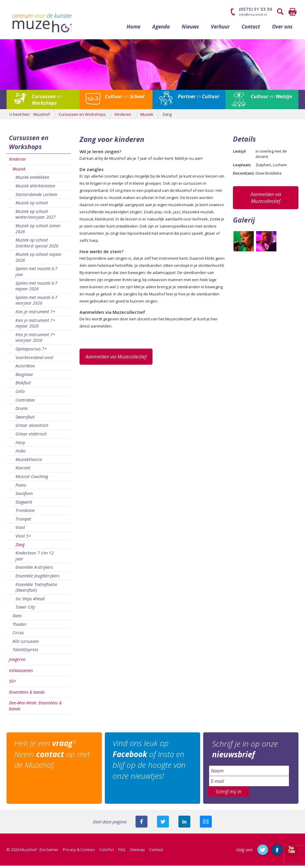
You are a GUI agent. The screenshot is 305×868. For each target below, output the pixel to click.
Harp (20, 445)
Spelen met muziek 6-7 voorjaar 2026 (36, 303)
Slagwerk (24, 504)
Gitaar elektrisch (31, 436)
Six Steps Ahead (30, 601)
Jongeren (17, 662)
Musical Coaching (32, 479)
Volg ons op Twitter (263, 852)
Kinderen (17, 162)
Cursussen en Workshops (29, 145)
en (47, 102)
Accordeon (25, 368)
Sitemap (137, 852)
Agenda (161, 29)
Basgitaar (24, 377)
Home (133, 29)
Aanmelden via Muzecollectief (116, 359)
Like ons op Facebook (277, 852)
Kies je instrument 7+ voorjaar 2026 (35, 340)
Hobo (21, 453)
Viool (20, 530)
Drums (22, 411)
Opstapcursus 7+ (31, 351)
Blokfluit (23, 385)
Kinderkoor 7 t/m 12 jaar (35, 558)
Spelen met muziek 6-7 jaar (36, 274)
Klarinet (23, 470)
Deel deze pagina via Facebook (141, 824)
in (199, 99)
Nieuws (190, 29)
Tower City (25, 610)
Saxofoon (24, 496)
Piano (21, 487)
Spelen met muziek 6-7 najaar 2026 (36, 288)
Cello (20, 394)
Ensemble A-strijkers (34, 570)
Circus (18, 635)
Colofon (107, 852)
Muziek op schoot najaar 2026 (39, 260)
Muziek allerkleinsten (35, 188)
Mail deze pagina (206, 824)
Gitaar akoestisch (32, 428)
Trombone (25, 513)
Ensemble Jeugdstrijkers (38, 578)
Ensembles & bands (27, 694)
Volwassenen (21, 673)
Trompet (23, 521)
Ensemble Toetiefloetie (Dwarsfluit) (36, 590)
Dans (17, 618)
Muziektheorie (29, 462)
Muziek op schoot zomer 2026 (38, 231)
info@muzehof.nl (253, 14)
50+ (13, 684)
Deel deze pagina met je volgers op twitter (163, 824)
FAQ (122, 852)
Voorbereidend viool (34, 360)
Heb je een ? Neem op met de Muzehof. (53, 757)
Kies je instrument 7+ (35, 314)
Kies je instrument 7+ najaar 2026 (35, 326)
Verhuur (220, 29)
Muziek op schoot (32, 205)
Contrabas (25, 402)
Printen (292, 12)
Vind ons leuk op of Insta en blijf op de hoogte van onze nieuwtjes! (150, 762)
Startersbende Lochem (36, 197)
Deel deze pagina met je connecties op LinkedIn (184, 824)
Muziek (19, 171)
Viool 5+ (23, 539)
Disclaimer (49, 852)
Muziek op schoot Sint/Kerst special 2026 (37, 246)
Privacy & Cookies (79, 852)
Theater (20, 627)
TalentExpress (25, 652)
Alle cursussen (26, 644)
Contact (251, 29)
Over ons (282, 29)
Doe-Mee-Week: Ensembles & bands (35, 708)
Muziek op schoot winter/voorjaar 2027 (36, 217)
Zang (20, 547)
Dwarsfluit (25, 419)
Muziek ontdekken (32, 180)
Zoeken (281, 12)
